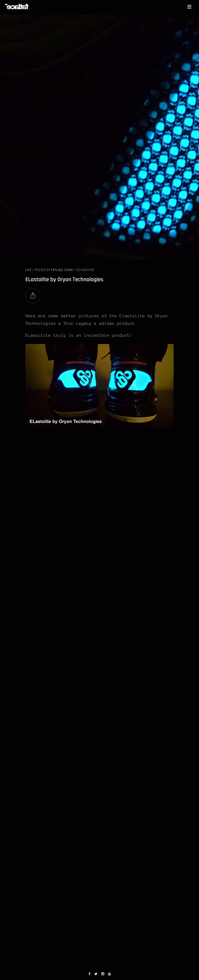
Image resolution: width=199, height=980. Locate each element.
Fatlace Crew (62, 270)
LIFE (28, 270)
